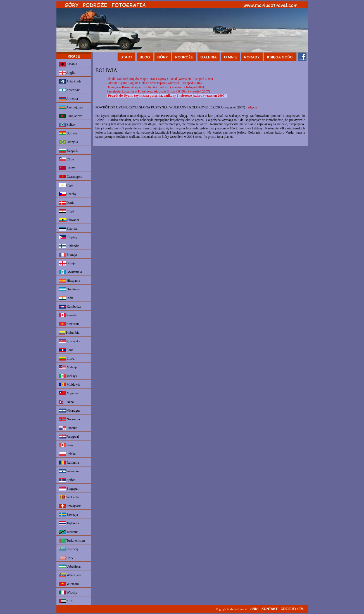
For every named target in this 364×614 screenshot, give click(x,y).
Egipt (67, 211)
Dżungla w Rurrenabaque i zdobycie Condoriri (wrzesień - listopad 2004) (156, 87)
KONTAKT (270, 609)
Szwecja (69, 515)
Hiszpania (70, 281)
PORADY (252, 57)
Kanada (68, 315)
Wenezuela (70, 575)
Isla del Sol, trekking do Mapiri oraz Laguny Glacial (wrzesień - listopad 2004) (160, 79)
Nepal (67, 402)
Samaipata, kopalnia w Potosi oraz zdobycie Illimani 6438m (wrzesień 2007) (158, 91)
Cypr (66, 185)
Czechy (68, 194)
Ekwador (69, 220)
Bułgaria (69, 151)
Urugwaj (69, 549)
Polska (67, 454)
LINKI (254, 609)
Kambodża (70, 307)
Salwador (69, 471)
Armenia (69, 99)
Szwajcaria (70, 506)
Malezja (68, 367)
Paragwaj (69, 437)
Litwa (67, 359)
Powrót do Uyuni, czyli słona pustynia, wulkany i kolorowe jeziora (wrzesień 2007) (167, 96)
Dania (67, 203)
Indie (66, 298)
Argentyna (70, 90)
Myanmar (70, 393)
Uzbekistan (70, 566)
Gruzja (67, 263)
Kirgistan (69, 324)
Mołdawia (70, 385)
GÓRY (163, 57)
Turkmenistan (72, 541)
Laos (66, 350)
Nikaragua (70, 411)
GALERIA (209, 57)
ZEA (66, 601)
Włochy (68, 592)
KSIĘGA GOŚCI (280, 57)
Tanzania (69, 532)
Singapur (69, 489)
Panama (68, 428)
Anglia (67, 73)
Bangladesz (71, 116)
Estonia (68, 229)
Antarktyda (70, 81)
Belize (67, 125)
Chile (67, 159)
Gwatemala (71, 272)
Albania (68, 64)
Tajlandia (69, 523)
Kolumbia (69, 333)
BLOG (145, 57)
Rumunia (69, 463)
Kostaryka (70, 341)
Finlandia (69, 246)
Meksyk (68, 376)
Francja (68, 255)
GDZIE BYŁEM (292, 609)
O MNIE (230, 57)
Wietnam (69, 584)
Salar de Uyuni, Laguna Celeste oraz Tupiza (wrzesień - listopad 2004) (154, 83)
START (126, 57)
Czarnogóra (71, 177)
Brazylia (69, 142)
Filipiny (68, 237)
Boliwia (68, 133)
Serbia (67, 480)
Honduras (70, 289)
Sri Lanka (69, 497)
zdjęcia (253, 107)
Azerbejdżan (71, 107)
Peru (66, 445)
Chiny (67, 168)
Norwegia (70, 419)
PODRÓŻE (184, 57)
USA (66, 558)
